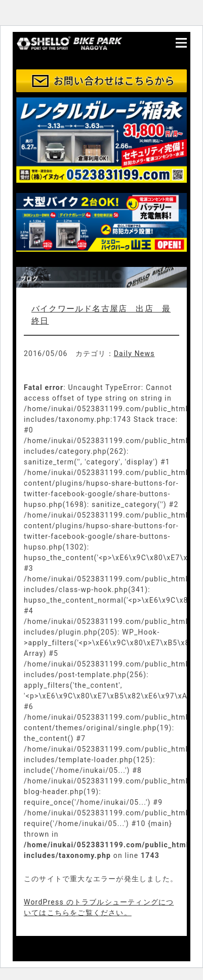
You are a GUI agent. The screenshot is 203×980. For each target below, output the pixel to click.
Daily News (134, 354)
